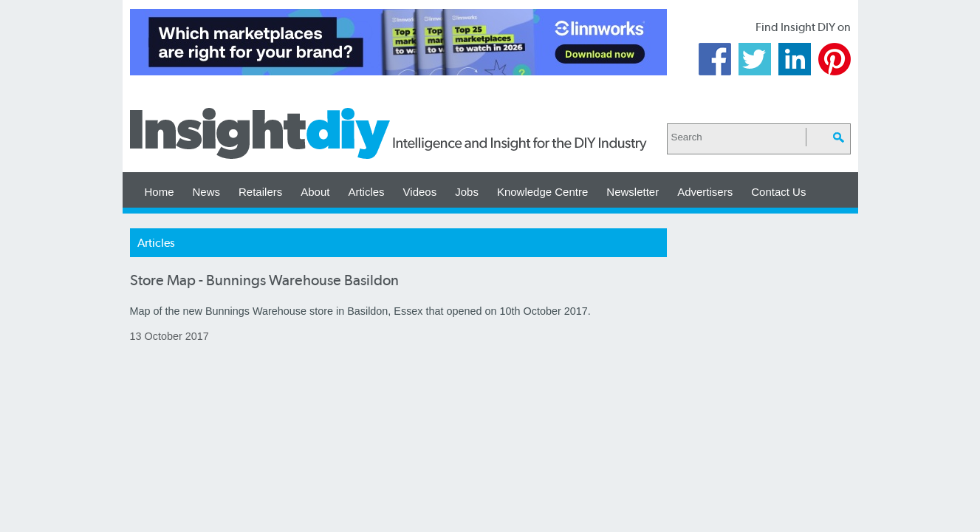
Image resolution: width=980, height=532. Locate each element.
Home (160, 192)
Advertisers (705, 192)
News (207, 192)
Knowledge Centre (542, 192)
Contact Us (778, 192)
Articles (366, 192)
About (315, 192)
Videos (420, 192)
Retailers (260, 192)
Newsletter (633, 192)
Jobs (467, 192)
